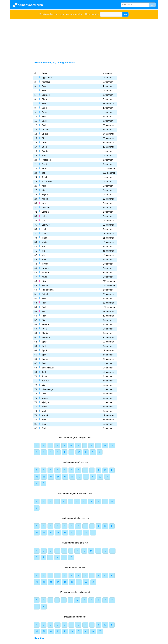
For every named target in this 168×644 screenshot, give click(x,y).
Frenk (45, 164)
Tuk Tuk (46, 381)
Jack (44, 173)
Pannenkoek (48, 290)
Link (44, 221)
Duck (44, 147)
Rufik (44, 329)
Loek (44, 229)
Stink (44, 363)
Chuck (45, 134)
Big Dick (46, 95)
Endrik (45, 151)
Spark (45, 350)
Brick (44, 121)
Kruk (44, 203)
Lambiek (46, 208)
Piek (44, 298)
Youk (44, 411)
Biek (44, 91)
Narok (45, 277)
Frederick (46, 160)
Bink (44, 104)
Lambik (45, 212)
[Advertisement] (84, 39)
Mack (44, 238)
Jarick (45, 177)
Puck (44, 307)
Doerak (45, 143)
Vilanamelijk (47, 389)
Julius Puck (47, 182)
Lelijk (44, 216)
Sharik (45, 333)
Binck (44, 99)
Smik (44, 346)
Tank (44, 372)
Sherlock (46, 337)
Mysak (45, 264)
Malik (44, 242)
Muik (44, 259)
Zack (44, 420)
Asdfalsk (46, 82)
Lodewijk (46, 225)
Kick (44, 186)
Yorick (45, 407)
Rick (44, 316)
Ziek (44, 424)
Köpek (45, 199)
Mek (44, 246)
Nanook (45, 268)
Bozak (45, 112)
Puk (44, 311)
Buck (44, 125)
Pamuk (45, 285)
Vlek (44, 394)
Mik (44, 255)
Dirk (44, 138)
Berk (44, 86)
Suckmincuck (48, 368)
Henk (44, 169)
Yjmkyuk (46, 402)
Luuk (44, 233)
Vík (43, 385)
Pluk (44, 303)
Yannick (46, 398)
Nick (44, 281)
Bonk (44, 108)
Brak (44, 117)
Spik (44, 355)
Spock (45, 359)
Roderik (45, 324)
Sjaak (44, 342)
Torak (44, 376)
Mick (44, 251)
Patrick (45, 294)
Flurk (44, 156)
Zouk (44, 428)
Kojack (45, 195)
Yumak (45, 415)
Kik (43, 190)
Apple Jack (47, 78)
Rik (43, 320)
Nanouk (45, 272)
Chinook (46, 130)
